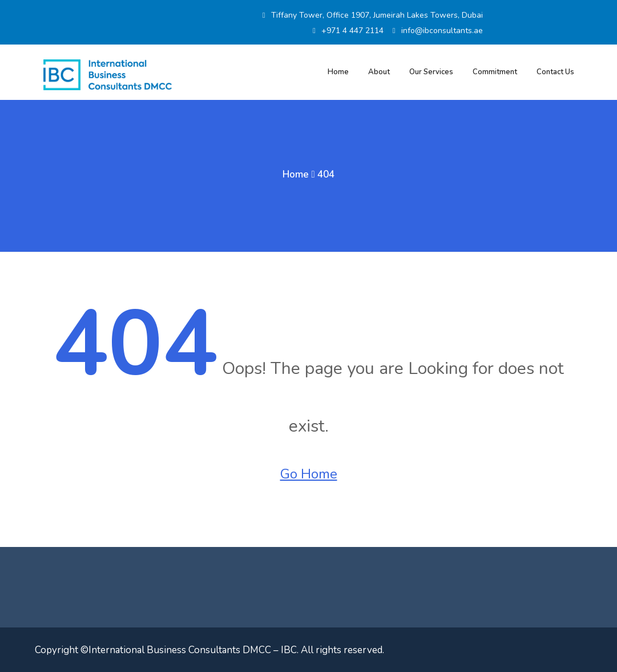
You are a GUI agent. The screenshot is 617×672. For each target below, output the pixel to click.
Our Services (431, 72)
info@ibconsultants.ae (438, 31)
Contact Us (555, 72)
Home (338, 72)
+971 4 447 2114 (348, 31)
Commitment (495, 72)
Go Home (309, 474)
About (379, 72)
